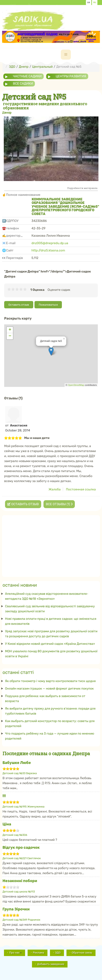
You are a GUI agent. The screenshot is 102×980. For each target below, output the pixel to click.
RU (95, 2)
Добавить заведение (51, 964)
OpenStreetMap (76, 385)
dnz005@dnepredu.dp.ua (50, 243)
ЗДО (58, 953)
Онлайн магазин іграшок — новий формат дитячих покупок (49, 689)
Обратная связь (82, 953)
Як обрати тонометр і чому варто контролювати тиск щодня (50, 681)
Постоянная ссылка (81, 489)
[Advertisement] (51, 545)
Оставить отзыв (19, 305)
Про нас (15, 953)
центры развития (71, 76)
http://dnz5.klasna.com (48, 250)
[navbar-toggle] (66, 55)
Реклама (38, 953)
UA (89, 2)
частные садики (27, 76)
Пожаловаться (48, 305)
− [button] (10, 336)
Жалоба (54, 489)
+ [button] (10, 330)
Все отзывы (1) (59, 504)
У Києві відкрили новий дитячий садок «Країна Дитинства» (50, 644)
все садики (23, 84)
